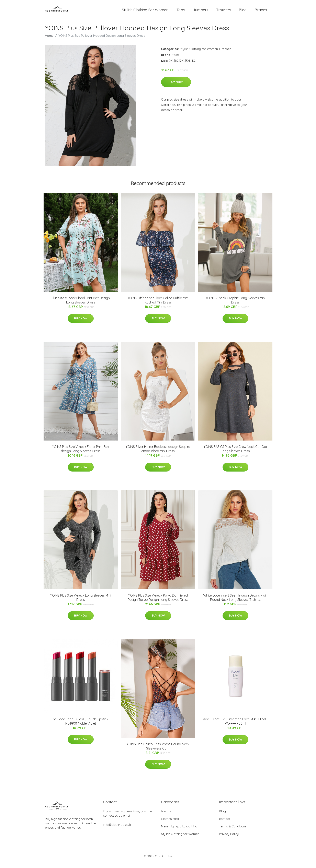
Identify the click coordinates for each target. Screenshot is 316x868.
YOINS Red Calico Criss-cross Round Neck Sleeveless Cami (158, 751)
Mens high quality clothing (179, 831)
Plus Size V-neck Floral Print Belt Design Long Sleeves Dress (81, 305)
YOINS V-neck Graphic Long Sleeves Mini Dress (235, 305)
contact (224, 823)
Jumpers (200, 12)
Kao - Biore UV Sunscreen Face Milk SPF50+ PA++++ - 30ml (235, 726)
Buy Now (176, 86)
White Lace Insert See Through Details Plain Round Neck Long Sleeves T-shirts (235, 602)
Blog (243, 12)
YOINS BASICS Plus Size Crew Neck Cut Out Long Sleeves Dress (235, 453)
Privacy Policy (229, 839)
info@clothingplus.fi (117, 829)
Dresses (225, 53)
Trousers (223, 12)
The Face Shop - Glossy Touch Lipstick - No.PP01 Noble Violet (81, 726)
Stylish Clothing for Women (199, 53)
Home (49, 40)
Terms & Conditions (233, 831)
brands (166, 816)
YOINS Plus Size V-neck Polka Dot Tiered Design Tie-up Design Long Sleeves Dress (158, 602)
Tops (181, 12)
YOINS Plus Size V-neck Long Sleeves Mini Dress (81, 602)
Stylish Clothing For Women (145, 12)
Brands (261, 12)
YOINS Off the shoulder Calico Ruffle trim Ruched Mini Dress (158, 305)
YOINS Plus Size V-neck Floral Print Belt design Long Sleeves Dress (81, 453)
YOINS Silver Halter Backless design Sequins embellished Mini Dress (158, 453)
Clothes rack (170, 823)
